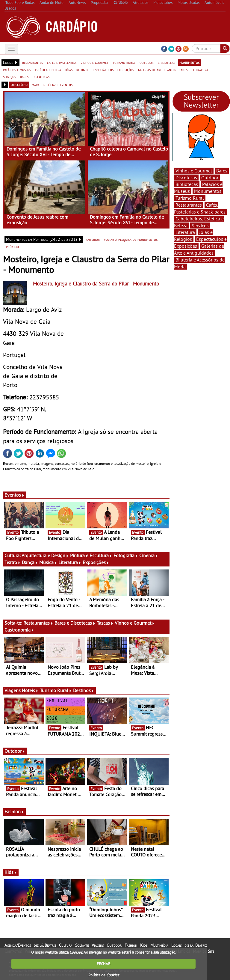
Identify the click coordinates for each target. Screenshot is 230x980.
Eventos (15, 495)
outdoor (147, 62)
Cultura (66, 945)
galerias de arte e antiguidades (163, 70)
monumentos (189, 62)
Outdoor (15, 751)
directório (19, 85)
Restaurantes (38, 623)
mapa (35, 85)
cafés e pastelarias (62, 62)
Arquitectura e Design (45, 555)
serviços (9, 76)
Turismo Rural (56, 690)
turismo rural (124, 62)
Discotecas (186, 178)
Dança (30, 562)
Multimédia (159, 945)
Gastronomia (19, 630)
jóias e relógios (77, 70)
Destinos (84, 690)
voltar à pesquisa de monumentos (131, 239)
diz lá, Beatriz (45, 945)
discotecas (41, 76)
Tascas (105, 623)
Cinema (149, 555)
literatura (200, 70)
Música (48, 562)
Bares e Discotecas (75, 623)
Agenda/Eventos (18, 945)
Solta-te (82, 945)
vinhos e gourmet (94, 62)
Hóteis (30, 690)
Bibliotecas (187, 184)
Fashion (14, 811)
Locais (176, 945)
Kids (11, 872)
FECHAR (104, 964)
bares (24, 76)
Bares (222, 171)
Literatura (70, 562)
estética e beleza (48, 70)
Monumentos (208, 191)
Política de (104, 975)
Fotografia (126, 555)
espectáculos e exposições (114, 70)
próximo (12, 246)
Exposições (96, 562)
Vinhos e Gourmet (135, 623)
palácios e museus (17, 70)
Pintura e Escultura (91, 555)
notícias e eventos (58, 85)
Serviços (200, 226)
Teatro (13, 562)
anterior (93, 239)
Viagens (98, 945)
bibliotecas (167, 62)
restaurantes (32, 62)
